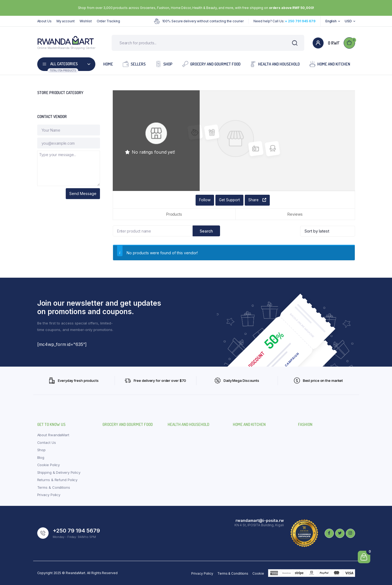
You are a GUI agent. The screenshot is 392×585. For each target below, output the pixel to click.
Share (257, 200)
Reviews (295, 214)
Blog (41, 457)
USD (348, 21)
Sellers (134, 64)
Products (174, 214)
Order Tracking (109, 21)
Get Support (229, 200)
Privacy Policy (49, 495)
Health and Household (275, 64)
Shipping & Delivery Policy (59, 472)
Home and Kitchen (330, 64)
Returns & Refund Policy (57, 480)
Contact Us (47, 442)
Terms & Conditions (54, 487)
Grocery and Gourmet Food (211, 64)
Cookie (258, 573)
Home (108, 64)
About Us (44, 21)
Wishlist (86, 21)
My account (66, 21)
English (331, 21)
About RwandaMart (53, 435)
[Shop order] (328, 231)
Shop (164, 64)
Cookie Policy (49, 465)
